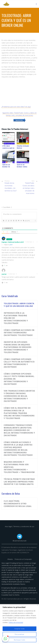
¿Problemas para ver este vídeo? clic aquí (16, 107)
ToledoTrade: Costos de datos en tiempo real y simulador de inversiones (28, 188)
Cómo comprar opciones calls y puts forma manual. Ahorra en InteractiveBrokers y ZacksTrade (19, 379)
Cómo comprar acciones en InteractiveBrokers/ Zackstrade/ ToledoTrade (19, 333)
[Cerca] (38, 605)
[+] (28, 221)
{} (26, 221)
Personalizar (19, 634)
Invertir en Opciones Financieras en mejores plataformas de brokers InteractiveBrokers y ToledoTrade (18, 347)
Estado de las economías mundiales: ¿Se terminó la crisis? (11, 186)
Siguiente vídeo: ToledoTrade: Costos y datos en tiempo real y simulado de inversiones (19, 114)
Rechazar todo (20, 640)
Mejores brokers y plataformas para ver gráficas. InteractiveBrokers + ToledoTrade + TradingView (19, 467)
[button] (5, 639)
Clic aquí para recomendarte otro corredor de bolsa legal (18, 504)
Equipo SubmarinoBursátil (13, 242)
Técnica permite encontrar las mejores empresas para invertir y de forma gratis (19, 482)
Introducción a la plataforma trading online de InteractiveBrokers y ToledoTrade (16, 318)
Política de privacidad (16, 622)
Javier (11, 245)
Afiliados (10, 559)
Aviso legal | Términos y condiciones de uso (20, 526)
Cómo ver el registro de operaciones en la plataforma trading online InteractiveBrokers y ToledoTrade (19, 413)
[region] (19, 624)
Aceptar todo (20, 629)
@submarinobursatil (19, 541)
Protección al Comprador (23, 559)
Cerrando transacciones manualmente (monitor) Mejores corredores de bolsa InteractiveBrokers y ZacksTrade (19, 430)
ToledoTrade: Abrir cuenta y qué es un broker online (19, 305)
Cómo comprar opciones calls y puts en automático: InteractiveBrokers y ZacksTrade (19, 363)
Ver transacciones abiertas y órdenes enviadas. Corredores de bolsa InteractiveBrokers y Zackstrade (19, 396)
